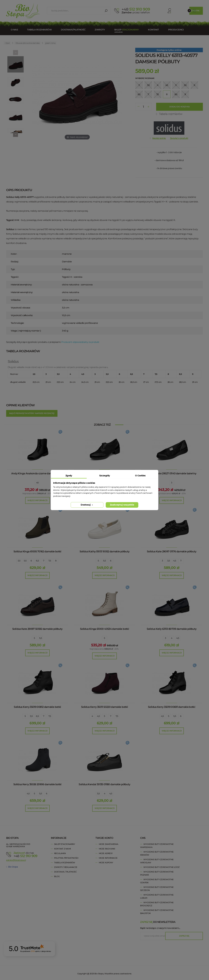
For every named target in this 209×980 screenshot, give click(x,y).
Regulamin (60, 853)
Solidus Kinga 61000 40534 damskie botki (104, 629)
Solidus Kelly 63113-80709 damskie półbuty (172, 629)
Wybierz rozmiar (145, 78)
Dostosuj (87, 505)
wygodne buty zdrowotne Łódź (161, 867)
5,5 (25, 561)
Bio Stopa (12, 867)
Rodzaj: (15, 262)
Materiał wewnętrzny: (22, 292)
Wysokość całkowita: (22, 315)
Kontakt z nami (62, 849)
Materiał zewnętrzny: (21, 285)
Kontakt (153, 30)
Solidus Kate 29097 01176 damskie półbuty (172, 552)
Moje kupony (106, 862)
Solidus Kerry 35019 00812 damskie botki (37, 707)
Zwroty (100, 30)
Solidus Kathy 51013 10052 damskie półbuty (105, 552)
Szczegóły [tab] (105, 476)
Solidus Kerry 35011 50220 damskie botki (104, 707)
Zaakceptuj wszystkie (122, 505)
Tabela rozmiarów (39, 30)
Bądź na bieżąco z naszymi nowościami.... (160, 928)
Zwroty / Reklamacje (66, 867)
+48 (28, 856)
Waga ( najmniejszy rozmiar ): (26, 331)
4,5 (175, 561)
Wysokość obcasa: (21, 308)
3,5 (19, 561)
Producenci (176, 30)
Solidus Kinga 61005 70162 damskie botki (37, 552)
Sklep (126, 30)
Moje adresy (106, 853)
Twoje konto (104, 838)
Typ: (13, 269)
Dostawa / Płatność (65, 872)
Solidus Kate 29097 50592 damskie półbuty (37, 629)
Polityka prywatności (66, 858)
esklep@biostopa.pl (16, 860)
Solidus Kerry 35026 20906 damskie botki (37, 784)
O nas (14, 30)
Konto (165, 11)
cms (143, 838)
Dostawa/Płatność (73, 30)
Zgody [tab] (69, 476)
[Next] (16, 134)
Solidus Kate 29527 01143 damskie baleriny (172, 473)
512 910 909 (136, 9)
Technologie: (17, 323)
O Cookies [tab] (140, 476)
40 (37, 483)
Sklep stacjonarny (65, 844)
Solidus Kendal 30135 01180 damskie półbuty (104, 784)
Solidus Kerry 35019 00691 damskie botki (172, 707)
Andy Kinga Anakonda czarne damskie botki (37, 473)
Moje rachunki (107, 849)
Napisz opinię (159, 138)
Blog (57, 876)
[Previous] (16, 53)
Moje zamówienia (108, 844)
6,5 (37, 561)
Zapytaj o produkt (179, 138)
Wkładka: (16, 300)
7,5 (50, 561)
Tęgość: (15, 277)
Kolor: (14, 254)
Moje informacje (108, 858)
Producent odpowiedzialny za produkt (80, 342)
